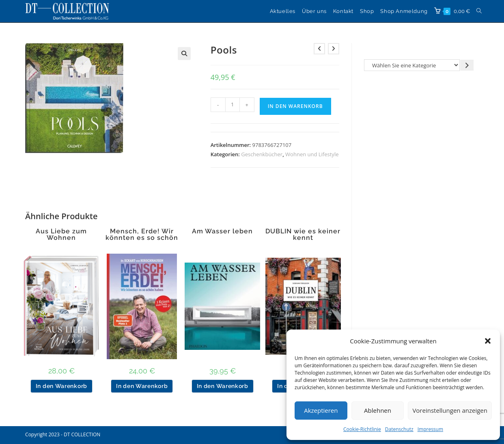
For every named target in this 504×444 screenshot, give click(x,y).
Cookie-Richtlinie (362, 429)
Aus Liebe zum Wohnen (61, 235)
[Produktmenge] (233, 105)
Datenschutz (399, 429)
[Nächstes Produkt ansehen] (334, 49)
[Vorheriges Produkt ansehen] (319, 49)
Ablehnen (378, 410)
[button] (488, 341)
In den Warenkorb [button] (61, 386)
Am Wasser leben (222, 231)
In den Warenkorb (295, 106)
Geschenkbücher (262, 154)
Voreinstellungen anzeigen (450, 410)
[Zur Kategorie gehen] (467, 65)
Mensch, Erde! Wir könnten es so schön (142, 235)
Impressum (430, 429)
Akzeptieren (321, 410)
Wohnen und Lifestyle (312, 154)
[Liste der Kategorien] (412, 65)
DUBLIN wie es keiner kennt (303, 235)
